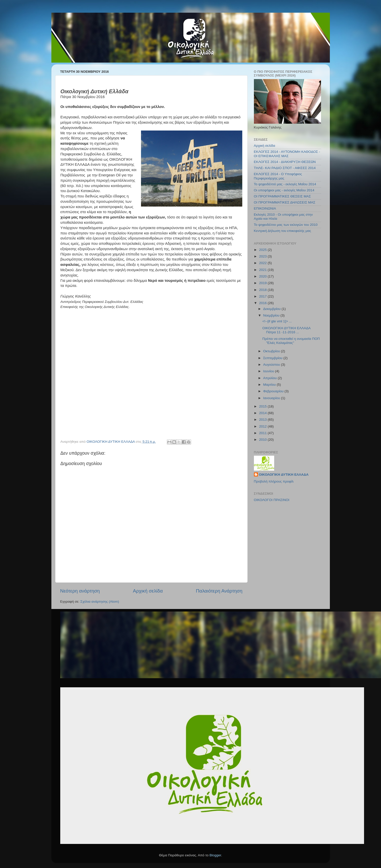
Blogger (215, 855)
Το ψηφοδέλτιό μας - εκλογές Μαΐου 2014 (285, 184)
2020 (263, 276)
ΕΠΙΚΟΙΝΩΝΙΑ (265, 208)
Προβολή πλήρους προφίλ (274, 481)
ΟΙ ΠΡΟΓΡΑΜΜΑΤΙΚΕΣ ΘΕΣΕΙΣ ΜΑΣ (283, 196)
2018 (263, 290)
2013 (263, 420)
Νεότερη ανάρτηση (80, 591)
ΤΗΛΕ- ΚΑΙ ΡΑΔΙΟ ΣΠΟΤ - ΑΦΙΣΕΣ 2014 (285, 168)
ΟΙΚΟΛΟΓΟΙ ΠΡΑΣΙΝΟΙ (272, 500)
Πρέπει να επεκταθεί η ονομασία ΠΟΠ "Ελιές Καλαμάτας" (291, 341)
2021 (263, 270)
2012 (263, 426)
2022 (263, 263)
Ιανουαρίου (272, 398)
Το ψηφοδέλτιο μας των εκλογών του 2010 (286, 225)
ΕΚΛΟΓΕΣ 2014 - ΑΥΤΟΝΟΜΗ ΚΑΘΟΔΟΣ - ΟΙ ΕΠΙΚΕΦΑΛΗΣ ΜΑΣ (287, 154)
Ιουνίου (269, 371)
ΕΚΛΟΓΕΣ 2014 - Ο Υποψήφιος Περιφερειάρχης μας (278, 176)
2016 (263, 303)
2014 (263, 413)
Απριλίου (270, 378)
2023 (263, 256)
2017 (263, 296)
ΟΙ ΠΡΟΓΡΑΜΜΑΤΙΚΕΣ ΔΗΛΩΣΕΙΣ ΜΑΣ (285, 202)
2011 (263, 433)
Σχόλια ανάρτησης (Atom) (100, 602)
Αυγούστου (272, 365)
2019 (263, 283)
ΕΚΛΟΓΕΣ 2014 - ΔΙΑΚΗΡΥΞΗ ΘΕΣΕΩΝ (285, 162)
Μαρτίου (270, 385)
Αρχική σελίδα (148, 591)
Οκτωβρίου (272, 351)
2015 (263, 406)
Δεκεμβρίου (273, 309)
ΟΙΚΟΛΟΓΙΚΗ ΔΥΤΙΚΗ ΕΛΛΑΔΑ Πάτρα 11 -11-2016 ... (286, 330)
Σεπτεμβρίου (273, 358)
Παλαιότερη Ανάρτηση (219, 591)
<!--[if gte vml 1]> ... (277, 321)
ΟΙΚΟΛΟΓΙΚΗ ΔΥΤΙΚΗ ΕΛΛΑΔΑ (284, 475)
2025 (263, 250)
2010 (263, 440)
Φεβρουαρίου (274, 391)
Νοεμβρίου (272, 315)
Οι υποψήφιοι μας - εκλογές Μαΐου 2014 (284, 190)
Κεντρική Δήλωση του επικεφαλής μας (283, 231)
